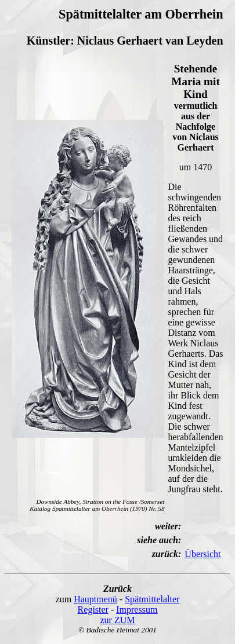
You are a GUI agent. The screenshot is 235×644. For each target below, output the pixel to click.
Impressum (137, 610)
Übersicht (203, 554)
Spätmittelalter (152, 599)
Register (93, 610)
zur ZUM (118, 620)
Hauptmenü (95, 599)
